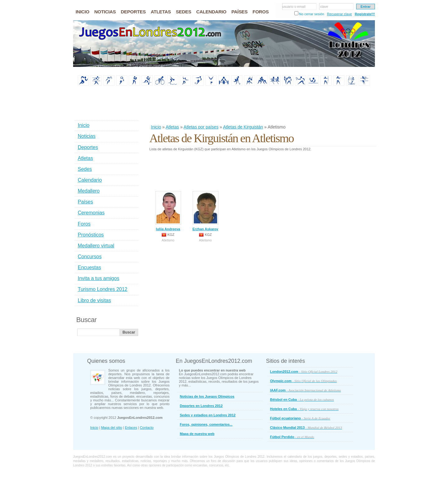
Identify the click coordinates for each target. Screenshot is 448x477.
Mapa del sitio (112, 428)
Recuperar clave (339, 14)
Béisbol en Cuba (302, 400)
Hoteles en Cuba (304, 409)
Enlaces (131, 428)
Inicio (156, 127)
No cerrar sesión (312, 14)
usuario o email (294, 7)
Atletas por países (201, 127)
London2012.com (304, 372)
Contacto (147, 428)
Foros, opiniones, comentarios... (206, 424)
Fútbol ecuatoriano (300, 418)
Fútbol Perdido (292, 437)
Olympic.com (303, 381)
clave (324, 7)
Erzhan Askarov (205, 211)
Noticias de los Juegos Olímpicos (207, 396)
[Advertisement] (263, 105)
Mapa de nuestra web (197, 434)
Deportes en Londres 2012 (201, 406)
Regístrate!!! (365, 14)
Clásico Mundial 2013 (306, 428)
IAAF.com (306, 390)
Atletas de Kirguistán (243, 127)
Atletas (172, 127)
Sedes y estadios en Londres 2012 (208, 415)
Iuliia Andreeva (168, 211)
